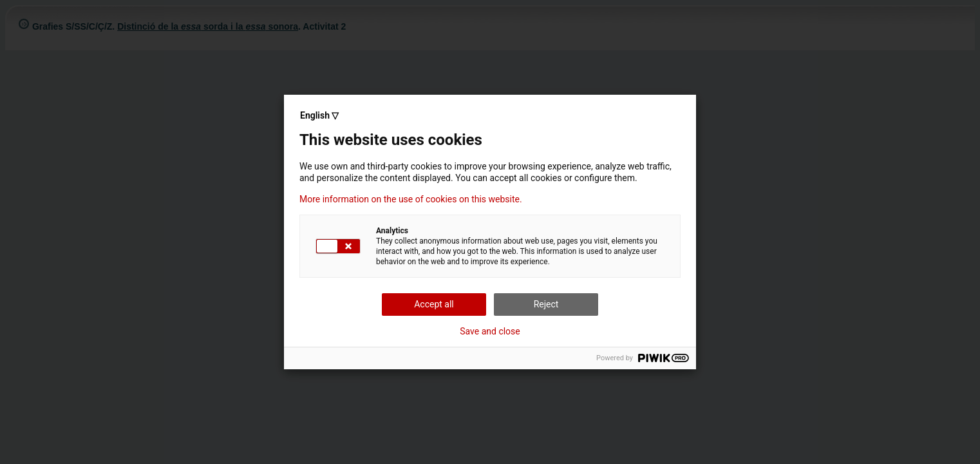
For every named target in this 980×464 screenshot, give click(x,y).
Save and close (490, 331)
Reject (546, 304)
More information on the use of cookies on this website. (411, 199)
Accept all (434, 304)
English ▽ (319, 115)
